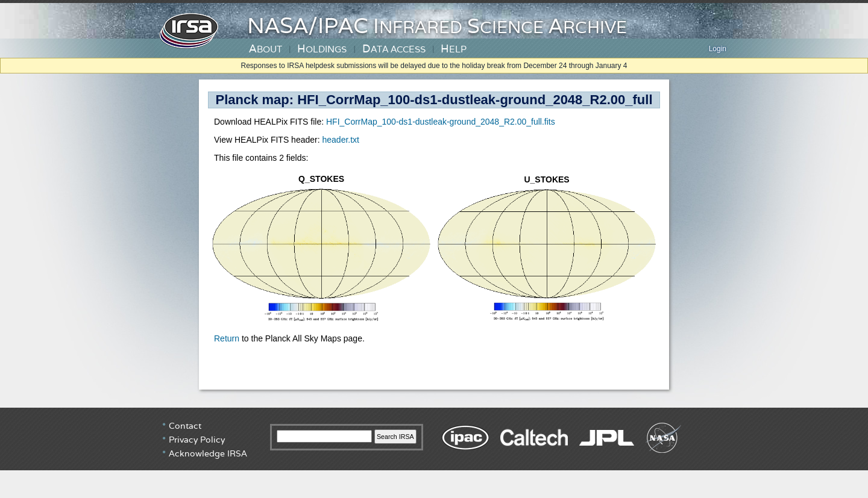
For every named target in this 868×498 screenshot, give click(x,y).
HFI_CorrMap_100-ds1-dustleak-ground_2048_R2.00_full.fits (441, 122)
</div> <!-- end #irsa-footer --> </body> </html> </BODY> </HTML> (434, 453)
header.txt (341, 140)
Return (227, 338)
